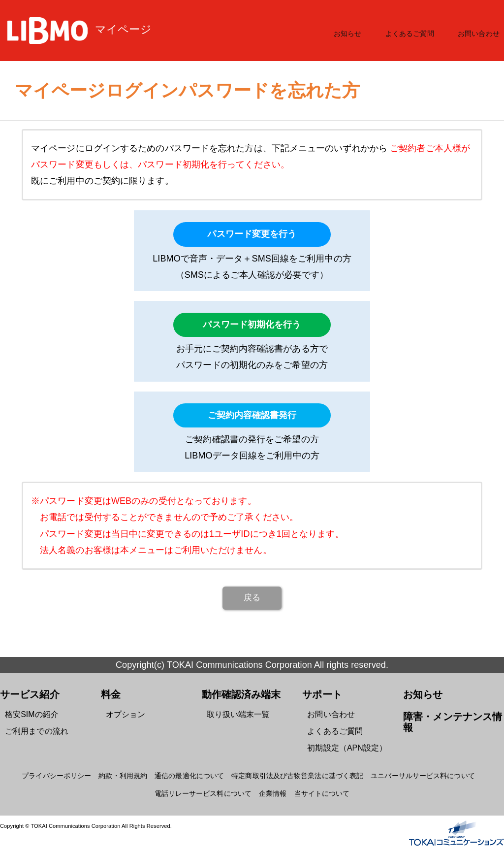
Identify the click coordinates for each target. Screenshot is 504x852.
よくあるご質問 (414, 31)
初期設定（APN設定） (342, 743)
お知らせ (355, 31)
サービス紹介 (27, 694)
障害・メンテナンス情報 (452, 715)
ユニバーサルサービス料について (412, 770)
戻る (252, 598)
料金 (110, 694)
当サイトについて (318, 787)
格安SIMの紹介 (29, 713)
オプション (123, 713)
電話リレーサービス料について (206, 787)
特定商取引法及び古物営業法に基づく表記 (295, 770)
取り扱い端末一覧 (235, 713)
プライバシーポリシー (69, 770)
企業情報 (271, 787)
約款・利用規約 (131, 770)
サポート (320, 694)
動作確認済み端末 (237, 694)
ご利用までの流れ (33, 728)
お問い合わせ (480, 31)
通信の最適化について (194, 770)
